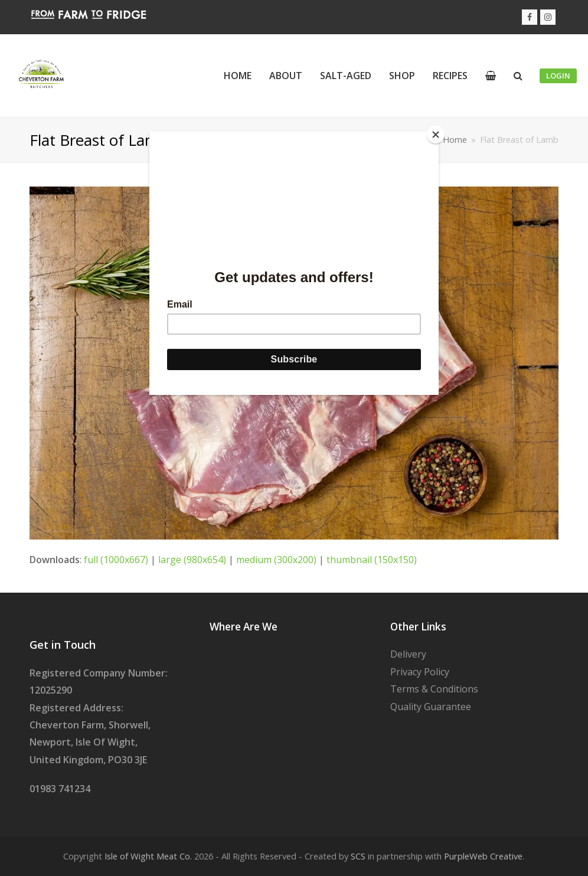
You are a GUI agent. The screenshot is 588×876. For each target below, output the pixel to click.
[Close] (436, 135)
